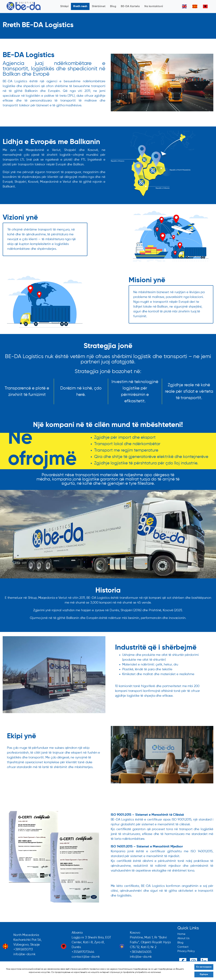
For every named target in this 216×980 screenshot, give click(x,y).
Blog (113, 6)
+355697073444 (83, 952)
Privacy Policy (186, 951)
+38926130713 (23, 949)
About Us (183, 938)
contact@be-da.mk (86, 957)
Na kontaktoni (154, 6)
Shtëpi (64, 6)
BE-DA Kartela (130, 6)
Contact (183, 947)
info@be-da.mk (24, 954)
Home (181, 934)
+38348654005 (141, 952)
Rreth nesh (80, 6)
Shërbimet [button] (99, 6)
